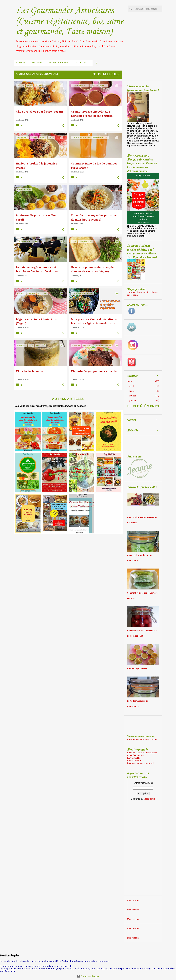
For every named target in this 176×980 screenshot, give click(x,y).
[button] (63, 126)
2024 (130, 381)
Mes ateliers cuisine (59, 63)
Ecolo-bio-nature (136, 755)
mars (132, 391)
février (133, 396)
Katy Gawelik (133, 758)
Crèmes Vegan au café (137, 668)
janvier (133, 401)
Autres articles (68, 399)
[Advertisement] (37, 554)
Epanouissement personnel (140, 763)
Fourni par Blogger (88, 976)
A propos (21, 63)
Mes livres (37, 63)
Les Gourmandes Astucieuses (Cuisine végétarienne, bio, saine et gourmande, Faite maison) (70, 21)
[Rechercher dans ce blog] (148, 9)
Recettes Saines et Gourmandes (142, 739)
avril (132, 386)
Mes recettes (83, 63)
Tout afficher (106, 75)
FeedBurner (149, 799)
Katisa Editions (134, 761)
